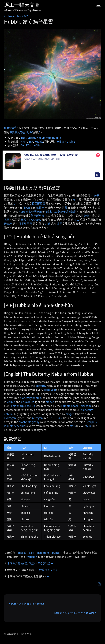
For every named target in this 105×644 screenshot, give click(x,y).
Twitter (56, 553)
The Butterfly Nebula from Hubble (41, 138)
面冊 (31, 553)
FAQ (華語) (44, 563)
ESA (31, 141)
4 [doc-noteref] (39, 131)
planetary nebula (30, 398)
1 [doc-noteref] (15, 127)
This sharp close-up (23, 406)
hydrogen (10, 418)
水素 (7, 219)
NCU (36, 145)
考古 (76, 219)
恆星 (59, 223)
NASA (24, 141)
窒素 (23, 219)
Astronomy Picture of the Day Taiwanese (23, 10)
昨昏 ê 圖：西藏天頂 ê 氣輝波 (28, 604)
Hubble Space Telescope (76, 406)
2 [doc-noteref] (26, 131)
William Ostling (66, 141)
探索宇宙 (9, 128)
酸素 (87, 216)
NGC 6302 (35, 219)
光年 (75, 199)
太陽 (48, 223)
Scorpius (91, 422)
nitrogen (37, 418)
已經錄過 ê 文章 (46, 570)
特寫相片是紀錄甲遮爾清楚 (60, 212)
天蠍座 (8, 223)
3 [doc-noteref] (33, 131)
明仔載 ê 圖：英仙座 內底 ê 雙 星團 (74, 613)
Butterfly (41, 386)
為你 (29, 132)
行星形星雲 (39, 203)
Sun (89, 426)
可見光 (26, 208)
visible (11, 402)
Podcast (21, 553)
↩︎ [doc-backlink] (90, 557)
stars (73, 426)
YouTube (32, 557)
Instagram (43, 553)
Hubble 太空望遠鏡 (30, 212)
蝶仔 (96, 195)
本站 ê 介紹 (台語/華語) (21, 563)
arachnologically (29, 422)
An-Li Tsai (26, 145)
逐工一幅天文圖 (22, 5)
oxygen (70, 414)
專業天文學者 (17, 132)
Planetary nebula (15, 426)
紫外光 (40, 208)
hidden (50, 402)
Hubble (39, 141)
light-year (50, 390)
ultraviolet (27, 402)
